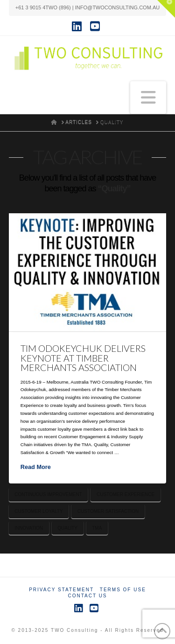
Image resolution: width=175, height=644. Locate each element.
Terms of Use (123, 590)
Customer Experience (126, 494)
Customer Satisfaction (108, 511)
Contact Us (87, 596)
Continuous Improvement (48, 494)
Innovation (29, 528)
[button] (148, 98)
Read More (36, 467)
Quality (67, 528)
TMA (97, 528)
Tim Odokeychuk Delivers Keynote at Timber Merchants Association (83, 358)
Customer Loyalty (38, 511)
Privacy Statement (61, 590)
